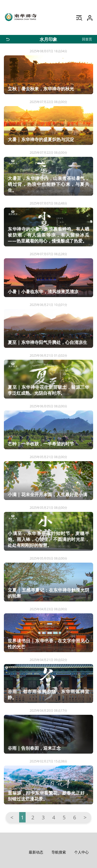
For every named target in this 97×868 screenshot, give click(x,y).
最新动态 (36, 852)
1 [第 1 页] (22, 817)
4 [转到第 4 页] (54, 817)
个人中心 (81, 852)
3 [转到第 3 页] (43, 817)
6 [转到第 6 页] (75, 817)
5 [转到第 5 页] (64, 817)
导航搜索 (59, 852)
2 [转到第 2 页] (33, 817)
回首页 (87, 39)
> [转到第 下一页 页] (85, 817)
